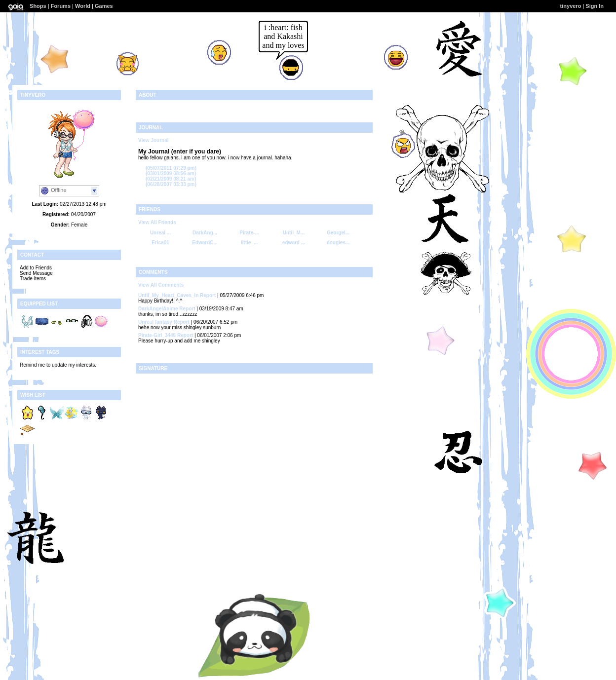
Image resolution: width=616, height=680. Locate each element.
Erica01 (160, 243)
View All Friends (157, 222)
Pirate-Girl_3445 (157, 335)
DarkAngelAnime (158, 309)
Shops (38, 6)
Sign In (595, 6)
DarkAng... (205, 233)
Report (208, 295)
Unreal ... (160, 233)
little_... (249, 243)
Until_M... (294, 233)
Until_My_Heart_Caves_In (168, 295)
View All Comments (161, 285)
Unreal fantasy (155, 322)
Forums (61, 6)
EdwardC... (205, 243)
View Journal (154, 140)
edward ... (294, 243)
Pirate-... (249, 233)
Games (104, 6)
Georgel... (338, 233)
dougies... (338, 243)
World (83, 6)
